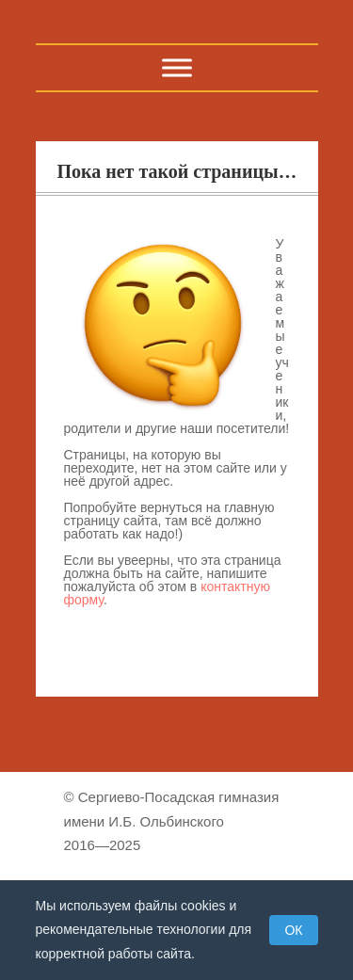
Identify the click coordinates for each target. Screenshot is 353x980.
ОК (293, 930)
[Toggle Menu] (177, 67)
